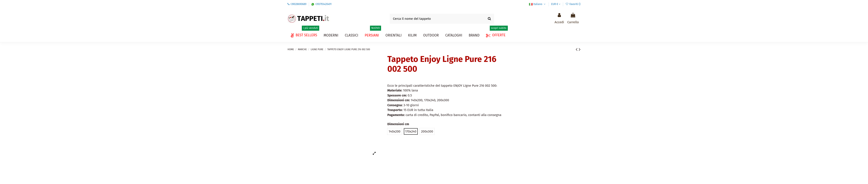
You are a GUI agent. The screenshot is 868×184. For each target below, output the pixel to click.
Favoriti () (573, 4)
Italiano (538, 4)
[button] (454, 35)
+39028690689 (298, 4)
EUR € (556, 4)
